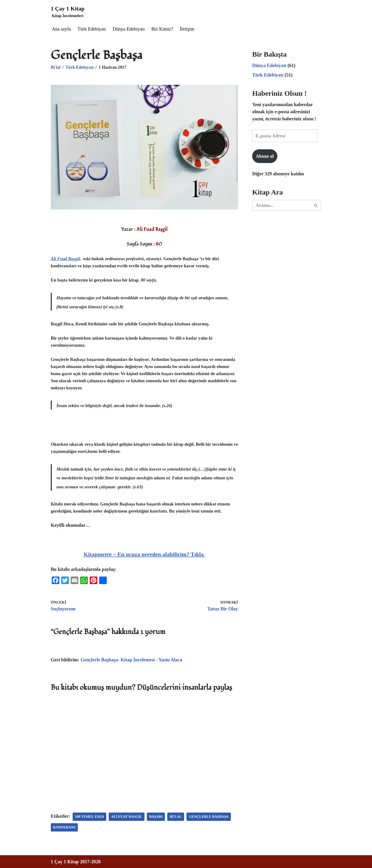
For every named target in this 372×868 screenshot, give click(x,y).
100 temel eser (89, 817)
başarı (156, 817)
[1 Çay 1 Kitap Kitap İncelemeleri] (68, 11)
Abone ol (265, 156)
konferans (64, 827)
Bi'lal (56, 67)
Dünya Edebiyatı (129, 29)
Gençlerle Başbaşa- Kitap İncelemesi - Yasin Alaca (131, 660)
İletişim (187, 29)
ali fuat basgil (126, 817)
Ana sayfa (61, 29)
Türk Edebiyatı (92, 29)
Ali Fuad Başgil (65, 259)
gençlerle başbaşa (209, 817)
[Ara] (281, 205)
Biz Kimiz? (162, 29)
